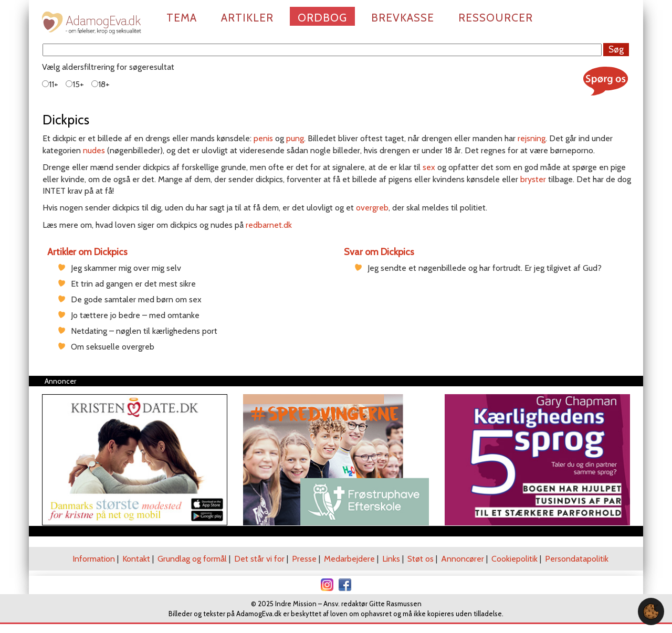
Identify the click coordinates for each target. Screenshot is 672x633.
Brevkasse (403, 18)
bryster (533, 179)
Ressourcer (496, 18)
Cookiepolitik (514, 559)
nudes (94, 150)
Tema (182, 18)
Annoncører (463, 559)
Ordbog (322, 18)
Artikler (247, 18)
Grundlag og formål (192, 559)
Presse (304, 559)
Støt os (421, 559)
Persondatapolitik (577, 559)
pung (295, 138)
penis (263, 138)
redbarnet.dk (269, 225)
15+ (75, 84)
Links (391, 559)
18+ (101, 84)
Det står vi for (259, 559)
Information (94, 559)
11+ (50, 84)
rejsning (532, 138)
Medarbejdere (349, 559)
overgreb (372, 208)
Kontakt (136, 559)
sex (429, 167)
